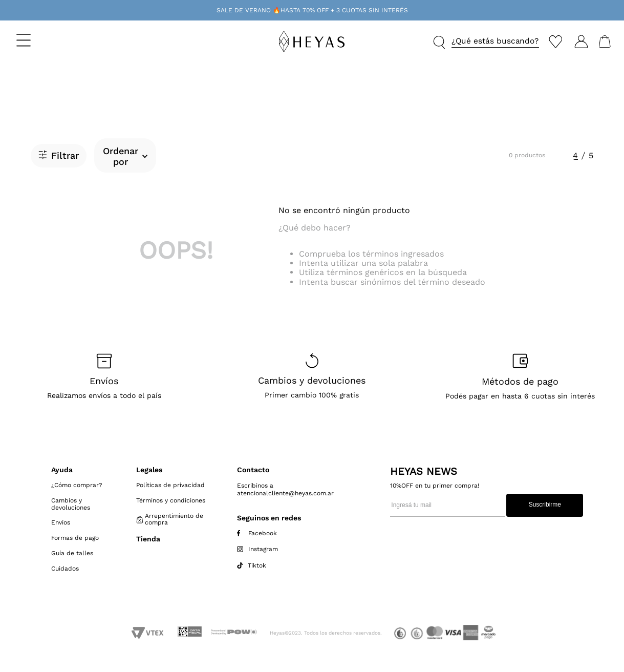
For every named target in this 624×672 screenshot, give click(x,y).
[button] (52, 40)
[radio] (575, 156)
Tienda (148, 539)
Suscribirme (545, 505)
